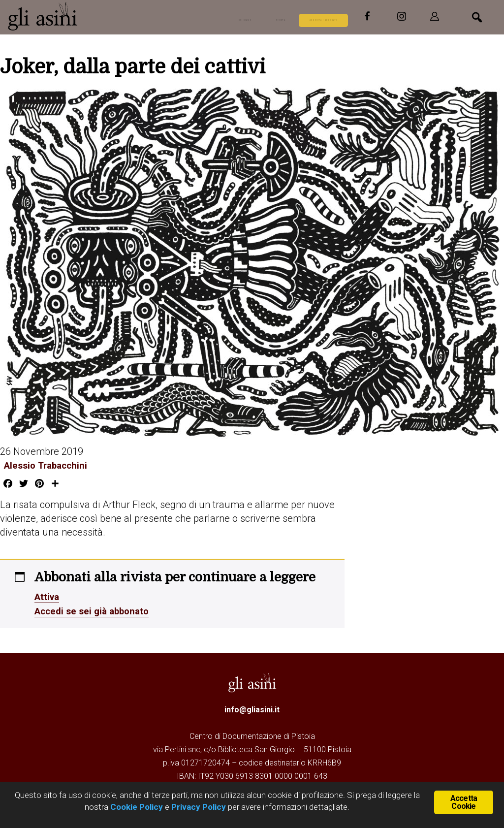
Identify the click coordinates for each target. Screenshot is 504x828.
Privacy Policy (199, 807)
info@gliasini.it (252, 708)
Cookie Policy (136, 807)
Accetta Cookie (464, 801)
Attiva (48, 596)
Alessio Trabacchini (44, 465)
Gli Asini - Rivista (81, 16)
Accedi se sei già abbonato (95, 610)
